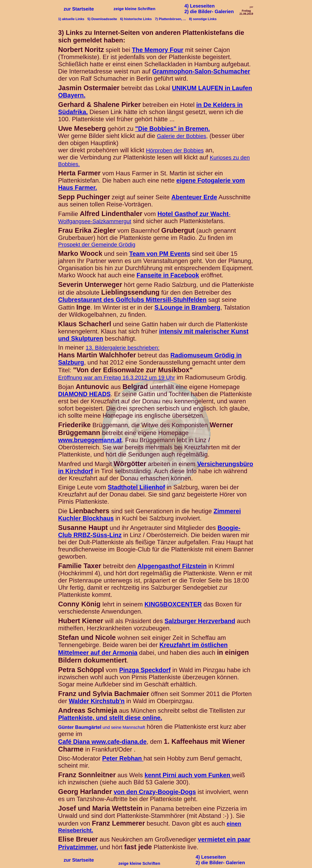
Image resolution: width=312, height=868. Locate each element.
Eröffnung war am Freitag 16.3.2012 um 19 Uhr (117, 378)
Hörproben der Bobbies (175, 150)
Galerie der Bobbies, (182, 136)
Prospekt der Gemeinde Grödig (97, 245)
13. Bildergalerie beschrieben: (123, 348)
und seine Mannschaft (102, 727)
